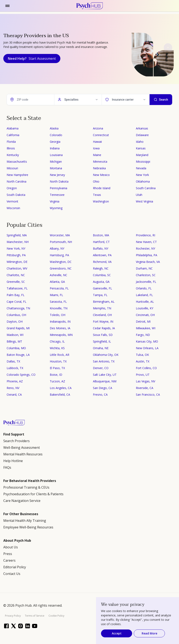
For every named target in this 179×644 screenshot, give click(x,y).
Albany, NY (57, 248)
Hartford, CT (101, 242)
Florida (11, 142)
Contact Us (12, 574)
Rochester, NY (146, 248)
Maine (97, 155)
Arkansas (142, 128)
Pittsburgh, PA (16, 255)
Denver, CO (101, 368)
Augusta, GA (101, 282)
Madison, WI (15, 335)
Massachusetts (17, 162)
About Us (11, 547)
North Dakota (59, 181)
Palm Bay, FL (16, 295)
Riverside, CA (145, 388)
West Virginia (144, 201)
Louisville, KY (145, 308)
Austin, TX (143, 361)
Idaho (140, 142)
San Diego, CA (103, 388)
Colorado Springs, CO (21, 375)
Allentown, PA (102, 255)
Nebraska (99, 168)
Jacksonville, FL (146, 282)
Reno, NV (13, 388)
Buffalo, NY (101, 248)
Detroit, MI (143, 321)
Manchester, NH (18, 242)
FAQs (7, 467)
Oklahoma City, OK (106, 355)
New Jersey (57, 175)
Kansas (141, 148)
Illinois (11, 148)
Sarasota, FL (58, 302)
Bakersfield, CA (60, 395)
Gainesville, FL (102, 288)
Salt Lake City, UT (105, 375)
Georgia (55, 142)
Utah (139, 195)
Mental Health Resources (23, 454)
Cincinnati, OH (145, 315)
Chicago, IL (57, 341)
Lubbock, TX (15, 368)
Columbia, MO (16, 348)
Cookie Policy (56, 616)
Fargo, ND (143, 335)
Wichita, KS (57, 348)
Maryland (142, 155)
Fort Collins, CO (146, 368)
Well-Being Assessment (22, 448)
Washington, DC (61, 262)
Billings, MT (14, 341)
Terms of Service (35, 616)
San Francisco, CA (148, 395)
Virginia (55, 201)
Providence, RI (146, 235)
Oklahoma (143, 181)
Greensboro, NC (61, 268)
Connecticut (101, 135)
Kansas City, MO (147, 341)
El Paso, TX (57, 368)
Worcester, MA (60, 235)
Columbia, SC (102, 275)
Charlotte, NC (16, 275)
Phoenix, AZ (15, 381)
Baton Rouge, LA (18, 355)
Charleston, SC (146, 275)
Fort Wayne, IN (103, 321)
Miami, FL (56, 295)
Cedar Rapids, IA (104, 328)
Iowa (96, 148)
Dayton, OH (15, 321)
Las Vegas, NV (146, 381)
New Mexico (101, 175)
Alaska (54, 128)
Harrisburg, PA (59, 255)
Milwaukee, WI (146, 328)
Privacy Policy (13, 616)
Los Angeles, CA (61, 388)
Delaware (142, 135)
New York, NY (16, 248)
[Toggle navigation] (7, 6)
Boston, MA (101, 235)
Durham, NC (144, 268)
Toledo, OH (58, 315)
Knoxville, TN (59, 308)
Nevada (141, 168)
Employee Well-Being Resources (28, 527)
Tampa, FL (100, 295)
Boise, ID (56, 375)
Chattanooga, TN (18, 308)
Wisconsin (13, 208)
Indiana (55, 148)
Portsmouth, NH (61, 242)
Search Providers (16, 441)
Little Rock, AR (60, 355)
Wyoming (56, 208)
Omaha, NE (101, 348)
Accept (117, 633)
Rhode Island (102, 188)
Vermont (12, 201)
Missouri (12, 168)
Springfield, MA (17, 235)
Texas (97, 195)
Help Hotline (13, 461)
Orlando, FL (144, 288)
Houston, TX (58, 361)
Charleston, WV (17, 268)
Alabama (13, 128)
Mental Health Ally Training (25, 521)
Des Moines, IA (60, 328)
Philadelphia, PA (147, 255)
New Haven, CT (146, 242)
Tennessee (57, 195)
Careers (9, 560)
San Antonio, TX (104, 361)
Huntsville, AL (145, 302)
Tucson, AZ (57, 381)
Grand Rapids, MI (18, 328)
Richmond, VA (102, 262)
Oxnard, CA (14, 395)
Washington (101, 201)
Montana (56, 168)
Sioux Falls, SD (103, 335)
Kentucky (13, 155)
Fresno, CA (100, 395)
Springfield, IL (102, 341)
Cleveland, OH (102, 315)
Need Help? (32, 59)
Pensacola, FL (59, 288)
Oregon (12, 188)
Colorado (56, 135)
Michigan (56, 162)
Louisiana (56, 155)
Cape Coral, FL (16, 302)
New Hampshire (17, 175)
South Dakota (16, 195)
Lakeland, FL (144, 295)
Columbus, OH (16, 315)
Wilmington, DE (17, 262)
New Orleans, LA (147, 348)
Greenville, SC (16, 282)
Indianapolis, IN (60, 321)
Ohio (96, 181)
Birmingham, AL (104, 302)
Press (8, 554)
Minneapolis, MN (61, 335)
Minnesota (100, 162)
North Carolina (16, 181)
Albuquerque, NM (105, 381)
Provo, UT (143, 375)
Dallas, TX (13, 361)
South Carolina (146, 188)
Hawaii (97, 142)
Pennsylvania (58, 188)
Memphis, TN (102, 308)
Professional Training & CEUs (26, 487)
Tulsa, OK (142, 355)
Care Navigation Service (22, 501)
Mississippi (143, 162)
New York (142, 175)
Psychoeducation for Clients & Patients (33, 494)
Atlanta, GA (57, 282)
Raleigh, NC (101, 268)
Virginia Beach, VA (148, 262)
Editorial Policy (15, 567)
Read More (149, 633)
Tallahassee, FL (17, 288)
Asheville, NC (58, 275)
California (13, 135)
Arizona (98, 128)
